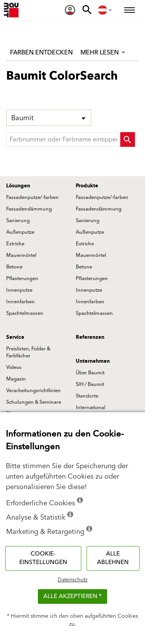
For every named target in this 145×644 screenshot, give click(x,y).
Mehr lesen (103, 53)
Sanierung (18, 221)
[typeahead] (71, 139)
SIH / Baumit (90, 384)
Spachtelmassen (25, 313)
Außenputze (20, 232)
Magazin (16, 379)
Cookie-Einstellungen (43, 558)
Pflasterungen (22, 279)
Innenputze (19, 290)
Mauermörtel (21, 255)
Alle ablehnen (113, 558)
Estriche (15, 244)
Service (15, 337)
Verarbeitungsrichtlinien (33, 391)
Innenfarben (20, 302)
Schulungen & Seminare (34, 402)
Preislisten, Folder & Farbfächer (28, 352)
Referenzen (90, 337)
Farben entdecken (41, 53)
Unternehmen (93, 361)
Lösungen (18, 186)
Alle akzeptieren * (72, 596)
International (90, 408)
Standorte (87, 396)
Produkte (87, 186)
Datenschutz (72, 580)
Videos (14, 367)
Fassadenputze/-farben (32, 197)
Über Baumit (90, 373)
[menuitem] (70, 10)
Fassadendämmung (29, 209)
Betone (14, 267)
